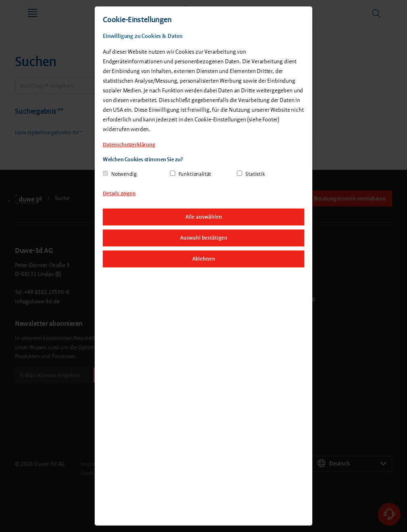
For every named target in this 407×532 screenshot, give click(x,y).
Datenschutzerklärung (129, 145)
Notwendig (124, 174)
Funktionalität (195, 174)
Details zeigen (119, 193)
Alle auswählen (204, 217)
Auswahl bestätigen (204, 238)
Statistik (255, 174)
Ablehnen (204, 259)
